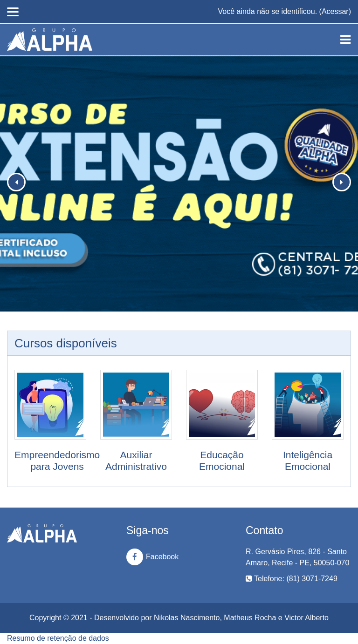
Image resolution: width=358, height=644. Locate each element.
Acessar (335, 11)
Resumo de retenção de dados (58, 638)
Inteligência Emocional (308, 461)
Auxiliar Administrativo (136, 461)
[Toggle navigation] (345, 40)
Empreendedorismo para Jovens (57, 461)
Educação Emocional (222, 461)
